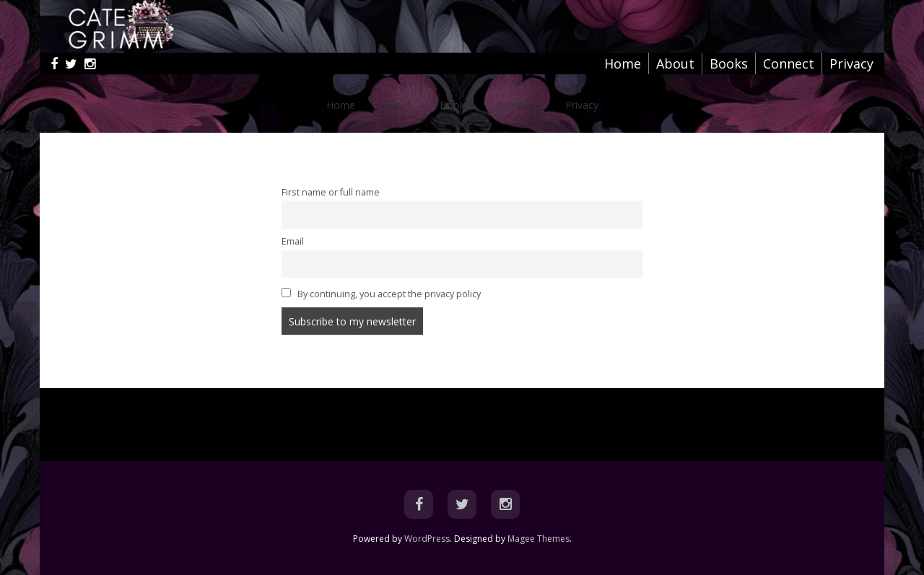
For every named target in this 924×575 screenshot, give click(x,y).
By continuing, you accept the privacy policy (381, 294)
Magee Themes (539, 539)
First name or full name (331, 192)
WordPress (427, 539)
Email (293, 241)
